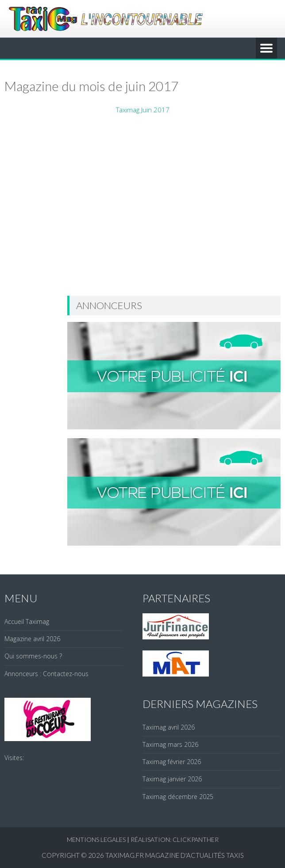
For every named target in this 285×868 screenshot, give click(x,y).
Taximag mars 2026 (170, 744)
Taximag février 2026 (172, 762)
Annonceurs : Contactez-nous (46, 674)
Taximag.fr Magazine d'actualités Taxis (175, 855)
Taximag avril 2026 (169, 727)
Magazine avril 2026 (32, 639)
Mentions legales (96, 839)
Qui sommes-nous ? (33, 656)
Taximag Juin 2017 (143, 110)
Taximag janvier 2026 (172, 779)
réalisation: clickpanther (175, 839)
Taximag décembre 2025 (178, 797)
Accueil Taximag (27, 621)
